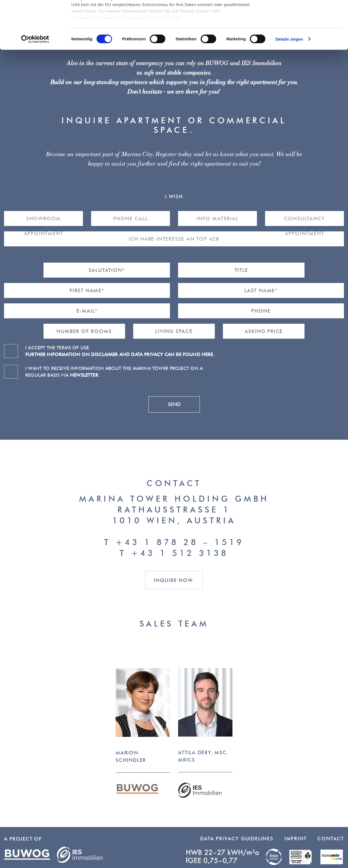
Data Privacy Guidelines (237, 839)
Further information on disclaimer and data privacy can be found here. (120, 354)
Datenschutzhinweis (94, 65)
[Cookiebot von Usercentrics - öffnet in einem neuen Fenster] (35, 87)
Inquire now (173, 580)
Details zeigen (289, 87)
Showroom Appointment (44, 221)
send (174, 404)
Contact (331, 839)
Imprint (296, 839)
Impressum (139, 65)
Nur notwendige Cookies (303, 29)
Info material (217, 218)
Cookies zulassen (303, 13)
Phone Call (131, 218)
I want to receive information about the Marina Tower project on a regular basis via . (114, 372)
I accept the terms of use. (120, 351)
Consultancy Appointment (305, 221)
